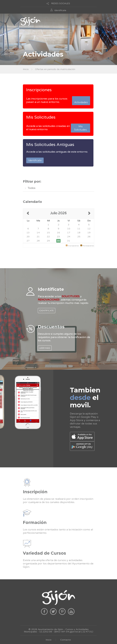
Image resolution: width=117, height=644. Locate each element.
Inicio (26, 69)
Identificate (60, 10)
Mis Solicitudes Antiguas (50, 145)
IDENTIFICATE (47, 310)
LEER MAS (45, 348)
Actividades (81, 101)
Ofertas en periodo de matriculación (55, 69)
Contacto (66, 640)
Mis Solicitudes (41, 117)
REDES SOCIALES (61, 3)
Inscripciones (39, 90)
